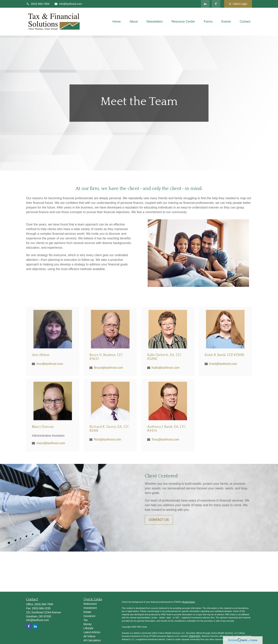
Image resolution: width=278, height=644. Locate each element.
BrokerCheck (189, 602)
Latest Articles (92, 632)
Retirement (90, 604)
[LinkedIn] (205, 4)
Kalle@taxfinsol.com (166, 368)
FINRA (192, 636)
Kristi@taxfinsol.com (223, 364)
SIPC (198, 636)
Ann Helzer (41, 355)
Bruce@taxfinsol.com (109, 368)
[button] (117, 22)
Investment (90, 608)
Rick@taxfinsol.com (108, 439)
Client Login (238, 4)
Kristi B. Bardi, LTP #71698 (224, 355)
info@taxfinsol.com (68, 4)
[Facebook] (216, 4)
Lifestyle (89, 628)
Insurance (89, 616)
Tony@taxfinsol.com (165, 439)
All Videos (90, 636)
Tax (86, 620)
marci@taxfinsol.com (51, 443)
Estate (87, 612)
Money (88, 624)
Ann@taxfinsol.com (50, 364)
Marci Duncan (43, 427)
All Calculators (92, 640)
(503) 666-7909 (38, 4)
